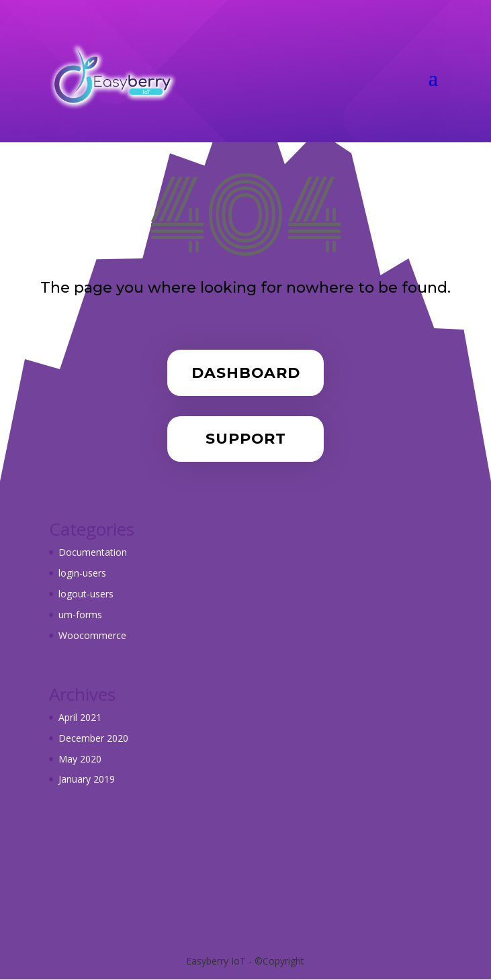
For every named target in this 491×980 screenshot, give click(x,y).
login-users (82, 573)
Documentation (93, 552)
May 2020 (80, 759)
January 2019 (87, 779)
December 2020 (93, 738)
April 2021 (80, 717)
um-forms (80, 615)
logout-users (86, 594)
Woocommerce (92, 635)
